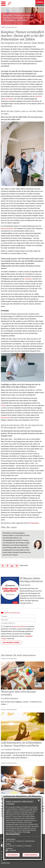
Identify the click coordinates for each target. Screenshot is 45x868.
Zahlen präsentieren (7, 228)
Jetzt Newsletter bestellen (11, 642)
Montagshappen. (34, 523)
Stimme (3, 405)
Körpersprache (6, 418)
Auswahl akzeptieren (31, 855)
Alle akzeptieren (13, 855)
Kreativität (38, 96)
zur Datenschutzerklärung (18, 833)
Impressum (5, 863)
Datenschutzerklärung (19, 626)
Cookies (4, 860)
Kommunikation (9, 99)
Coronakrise (28, 279)
